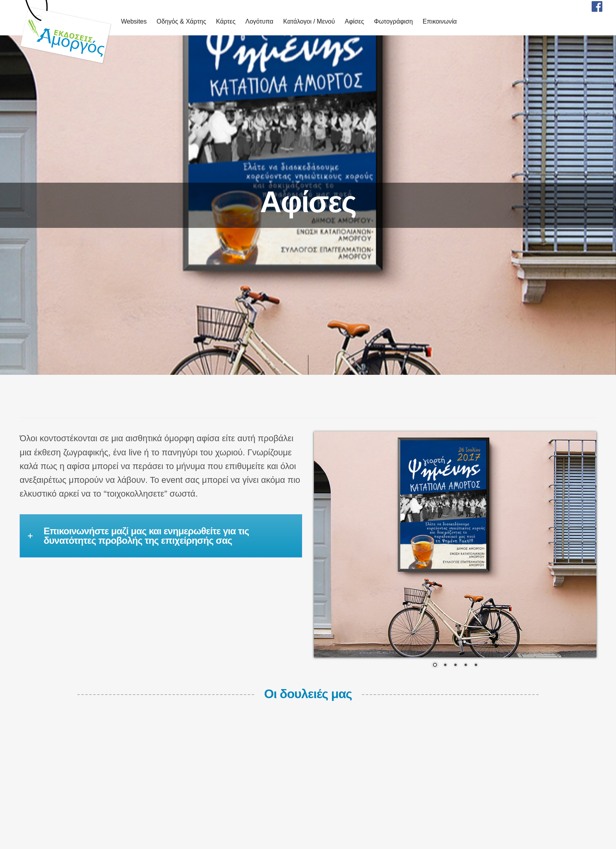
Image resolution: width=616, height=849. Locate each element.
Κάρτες (226, 21)
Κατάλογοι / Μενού (309, 21)
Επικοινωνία (440, 21)
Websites (134, 21)
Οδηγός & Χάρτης (181, 21)
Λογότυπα (259, 21)
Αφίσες (354, 21)
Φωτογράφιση (393, 21)
